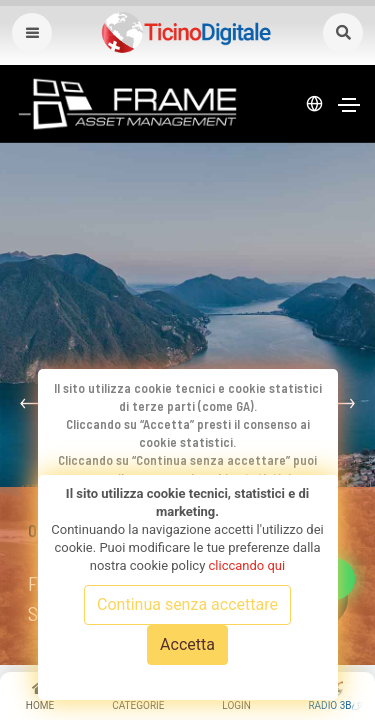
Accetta (187, 644)
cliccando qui (247, 565)
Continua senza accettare (187, 604)
